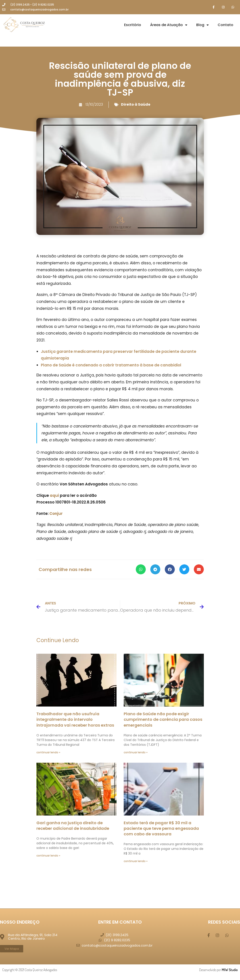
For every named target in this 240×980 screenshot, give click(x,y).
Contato (225, 25)
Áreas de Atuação (169, 25)
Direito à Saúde (136, 105)
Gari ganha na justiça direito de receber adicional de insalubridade (73, 826)
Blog (202, 25)
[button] (141, 570)
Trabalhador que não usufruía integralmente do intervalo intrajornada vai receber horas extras (75, 720)
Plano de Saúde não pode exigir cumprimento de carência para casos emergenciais (163, 720)
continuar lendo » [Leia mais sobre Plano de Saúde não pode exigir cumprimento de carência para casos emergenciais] (136, 753)
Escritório (133, 25)
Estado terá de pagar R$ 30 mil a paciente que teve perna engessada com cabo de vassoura (161, 829)
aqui (54, 496)
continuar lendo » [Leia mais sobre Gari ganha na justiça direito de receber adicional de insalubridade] (48, 856)
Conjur (56, 514)
